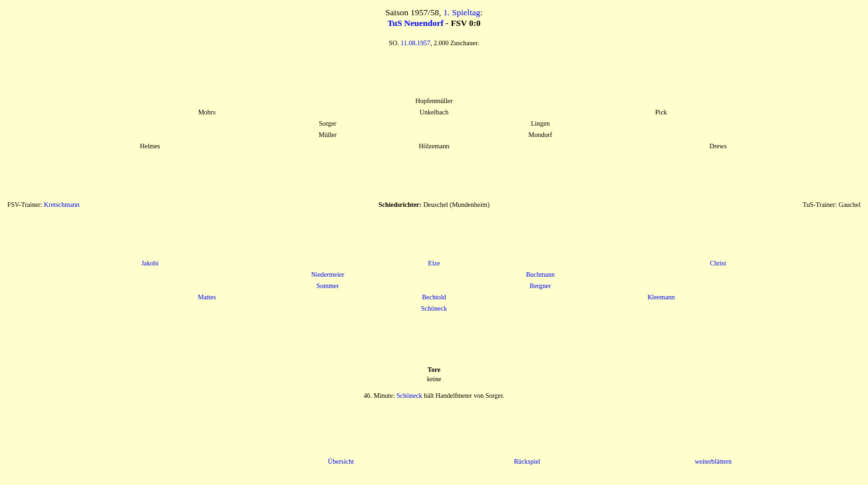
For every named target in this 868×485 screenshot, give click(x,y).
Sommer (328, 286)
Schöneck (434, 308)
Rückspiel (527, 461)
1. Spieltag (462, 12)
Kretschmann (62, 205)
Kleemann (661, 297)
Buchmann (540, 274)
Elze (434, 263)
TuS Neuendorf (415, 23)
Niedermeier (328, 274)
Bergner (540, 286)
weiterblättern (713, 461)
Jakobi (150, 263)
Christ (718, 263)
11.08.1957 (415, 43)
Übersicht (341, 461)
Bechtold (434, 297)
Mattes (207, 297)
